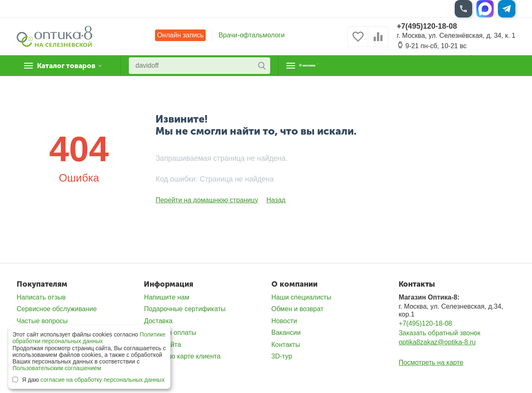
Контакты (286, 345)
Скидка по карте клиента (182, 356)
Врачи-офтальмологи (252, 35)
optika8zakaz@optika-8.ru (437, 342)
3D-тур (282, 356)
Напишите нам (166, 297)
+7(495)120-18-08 (427, 26)
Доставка (158, 321)
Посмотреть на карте (431, 362)
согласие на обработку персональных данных (102, 380)
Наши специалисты (301, 297)
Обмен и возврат (298, 309)
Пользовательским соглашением (57, 368)
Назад (276, 200)
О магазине (321, 66)
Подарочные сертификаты (185, 309)
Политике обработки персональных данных (89, 338)
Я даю (89, 380)
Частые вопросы (42, 321)
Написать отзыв (41, 297)
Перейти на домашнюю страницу (207, 200)
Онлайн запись (180, 35)
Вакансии (286, 333)
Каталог (68, 66)
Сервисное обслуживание (57, 309)
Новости (284, 321)
